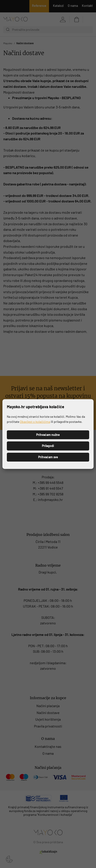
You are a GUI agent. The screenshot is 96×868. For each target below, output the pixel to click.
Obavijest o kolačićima (35, 422)
